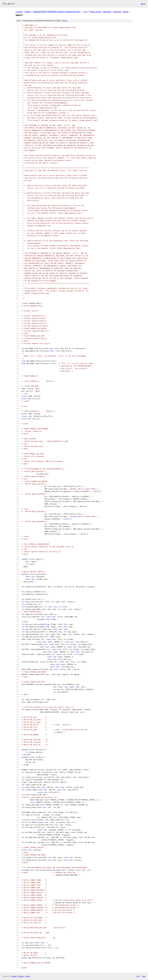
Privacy (21, 976)
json (144, 976)
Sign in (143, 4)
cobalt (19, 12)
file (64, 21)
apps (126, 12)
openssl (107, 12)
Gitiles (14, 976)
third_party (95, 12)
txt (138, 976)
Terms (28, 976)
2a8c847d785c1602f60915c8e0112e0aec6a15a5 (56, 12)
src (86, 12)
